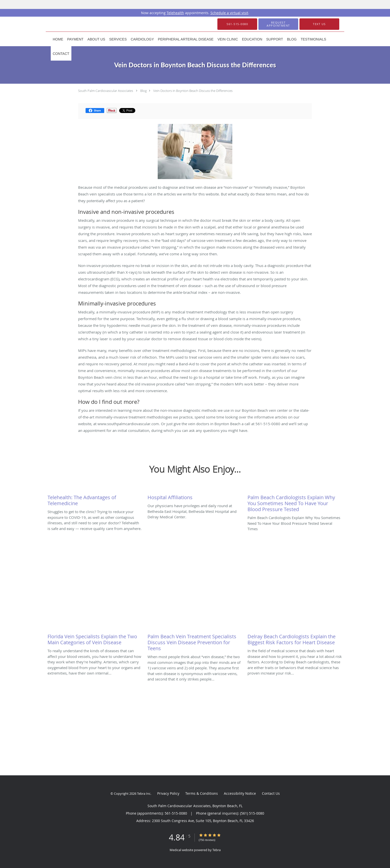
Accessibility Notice (240, 793)
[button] (278, 24)
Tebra (217, 850)
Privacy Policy (168, 793)
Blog (144, 91)
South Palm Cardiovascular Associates (106, 91)
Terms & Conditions (202, 793)
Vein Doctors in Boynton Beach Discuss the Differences (193, 91)
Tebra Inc (144, 793)
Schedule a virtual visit (229, 13)
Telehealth (175, 13)
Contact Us (271, 793)
